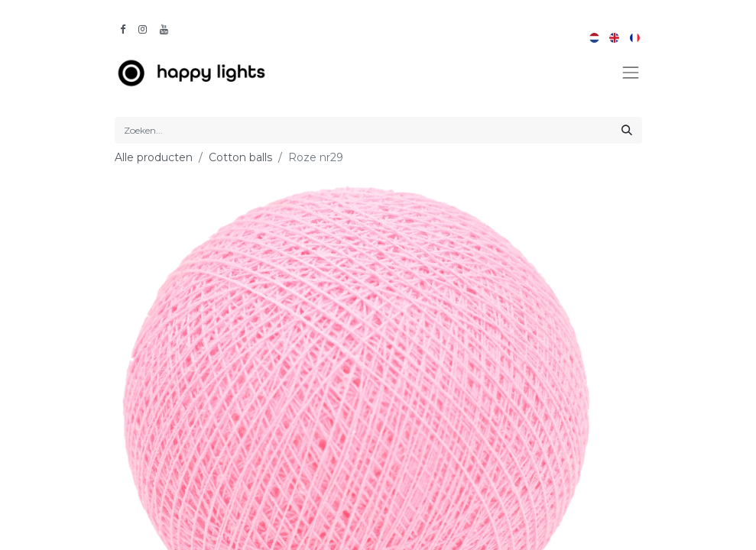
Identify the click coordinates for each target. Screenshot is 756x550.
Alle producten (154, 157)
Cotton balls (240, 157)
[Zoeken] (627, 130)
